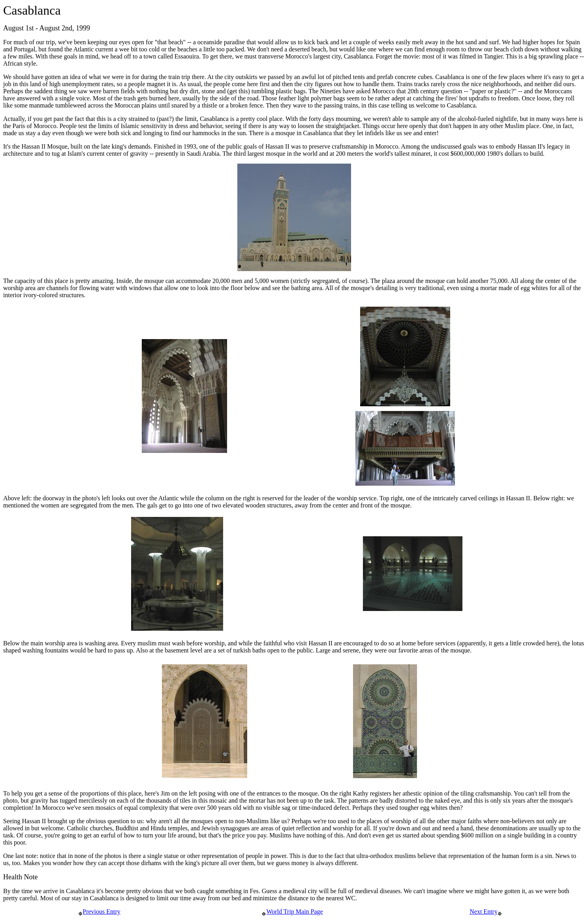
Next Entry (486, 912)
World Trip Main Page (292, 912)
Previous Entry (99, 912)
